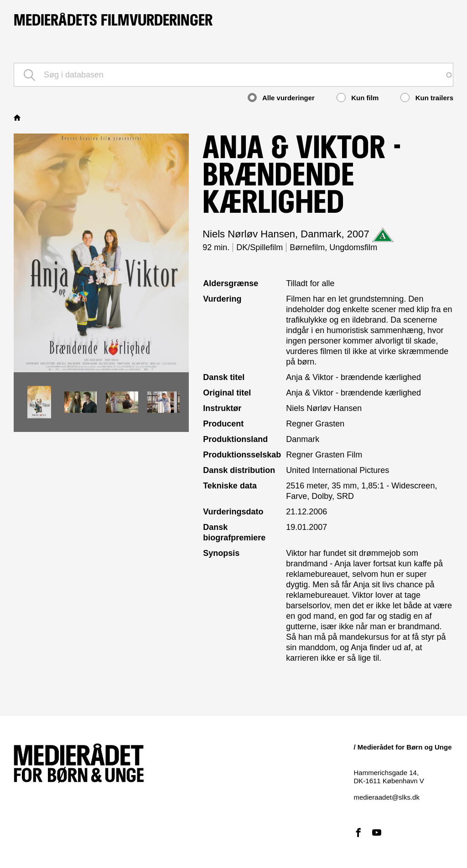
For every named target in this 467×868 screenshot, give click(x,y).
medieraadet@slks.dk (387, 797)
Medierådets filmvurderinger (113, 20)
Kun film (358, 98)
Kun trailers (427, 98)
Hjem (18, 118)
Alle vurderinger (281, 98)
